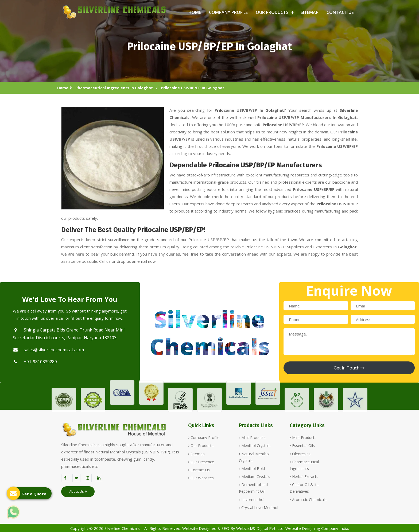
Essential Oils (302, 446)
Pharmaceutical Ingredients (304, 465)
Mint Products (252, 437)
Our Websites (201, 478)
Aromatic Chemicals (308, 500)
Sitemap (310, 12)
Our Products (274, 12)
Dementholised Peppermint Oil (253, 488)
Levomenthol (252, 500)
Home (195, 12)
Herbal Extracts (304, 477)
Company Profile (228, 12)
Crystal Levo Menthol (259, 508)
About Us (78, 491)
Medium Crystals (255, 477)
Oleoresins (300, 454)
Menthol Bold (252, 469)
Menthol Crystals (255, 446)
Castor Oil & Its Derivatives (304, 488)
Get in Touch (349, 368)
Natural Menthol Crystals (254, 457)
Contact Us (340, 12)
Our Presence (201, 462)
